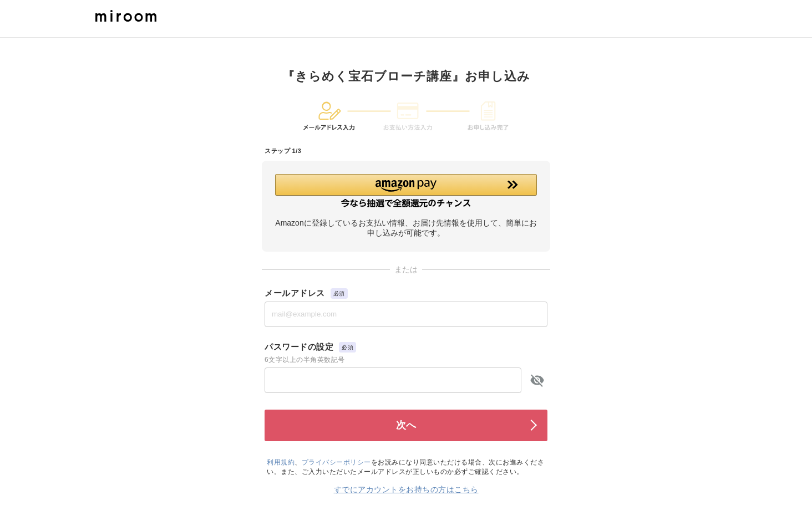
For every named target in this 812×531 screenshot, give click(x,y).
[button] (406, 191)
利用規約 (281, 462)
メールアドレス (295, 293)
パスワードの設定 (299, 347)
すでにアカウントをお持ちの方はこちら (406, 489)
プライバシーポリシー (336, 462)
